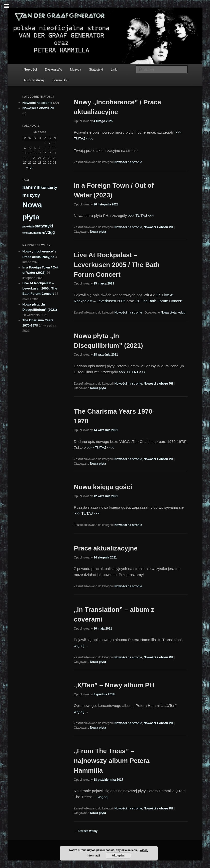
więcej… (81, 646)
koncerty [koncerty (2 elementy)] (49, 188)
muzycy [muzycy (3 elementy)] (31, 195)
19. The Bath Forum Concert (159, 301)
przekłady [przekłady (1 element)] (28, 226)
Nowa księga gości (103, 487)
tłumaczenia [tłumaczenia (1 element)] (38, 233)
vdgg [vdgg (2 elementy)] (50, 232)
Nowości (30, 69)
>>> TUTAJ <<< (141, 216)
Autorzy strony (34, 80)
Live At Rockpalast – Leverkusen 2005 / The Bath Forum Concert (117, 265)
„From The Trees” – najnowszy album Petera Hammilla (112, 761)
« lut (29, 168)
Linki (114, 69)
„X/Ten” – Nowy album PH (114, 685)
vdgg (182, 313)
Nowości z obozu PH (158, 227)
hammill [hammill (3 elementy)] (31, 187)
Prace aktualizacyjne (106, 548)
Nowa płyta (98, 232)
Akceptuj (118, 855)
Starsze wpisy (86, 831)
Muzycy (75, 69)
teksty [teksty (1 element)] (26, 233)
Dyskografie (54, 69)
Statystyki (96, 69)
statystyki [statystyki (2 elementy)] (44, 226)
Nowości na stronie (128, 162)
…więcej (101, 797)
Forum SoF (61, 80)
